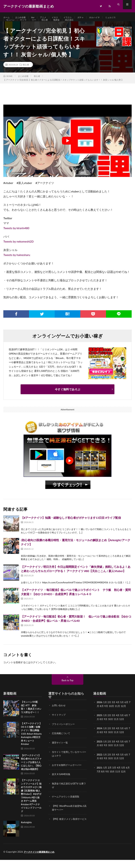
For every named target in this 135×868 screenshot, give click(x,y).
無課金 (61, 24)
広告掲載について (62, 741)
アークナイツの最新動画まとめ (40, 860)
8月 (103, 727)
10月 (113, 727)
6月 (128, 723)
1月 (105, 710)
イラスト (74, 18)
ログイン (35, 671)
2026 (99, 710)
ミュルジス (121, 18)
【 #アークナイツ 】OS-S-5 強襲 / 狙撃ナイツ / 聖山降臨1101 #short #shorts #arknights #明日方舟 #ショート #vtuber (31, 742)
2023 (99, 749)
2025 (99, 723)
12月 (125, 727)
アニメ (47, 18)
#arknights (26, 831)
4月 (119, 710)
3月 (115, 710)
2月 (110, 710)
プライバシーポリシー (64, 732)
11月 (119, 727)
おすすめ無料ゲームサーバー (68, 772)
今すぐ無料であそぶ (67, 397)
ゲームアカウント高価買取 (67, 804)
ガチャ (88, 18)
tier (36, 18)
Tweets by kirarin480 (16, 236)
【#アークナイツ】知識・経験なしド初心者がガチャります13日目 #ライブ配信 (71, 526)
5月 (124, 710)
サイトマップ (59, 723)
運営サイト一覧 (60, 750)
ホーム (7, 18)
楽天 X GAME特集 (62, 781)
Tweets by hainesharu (17, 263)
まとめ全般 (22, 18)
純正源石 (75, 24)
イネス (60, 18)
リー (37, 24)
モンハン (11, 24)
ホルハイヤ (103, 18)
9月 (108, 727)
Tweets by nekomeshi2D (18, 249)
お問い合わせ (59, 714)
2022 (99, 762)
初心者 (48, 24)
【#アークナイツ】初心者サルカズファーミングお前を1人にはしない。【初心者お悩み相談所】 (31, 770)
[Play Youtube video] (67, 149)
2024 (99, 736)
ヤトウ (25, 24)
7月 (99, 727)
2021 (99, 775)
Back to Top (67, 689)
